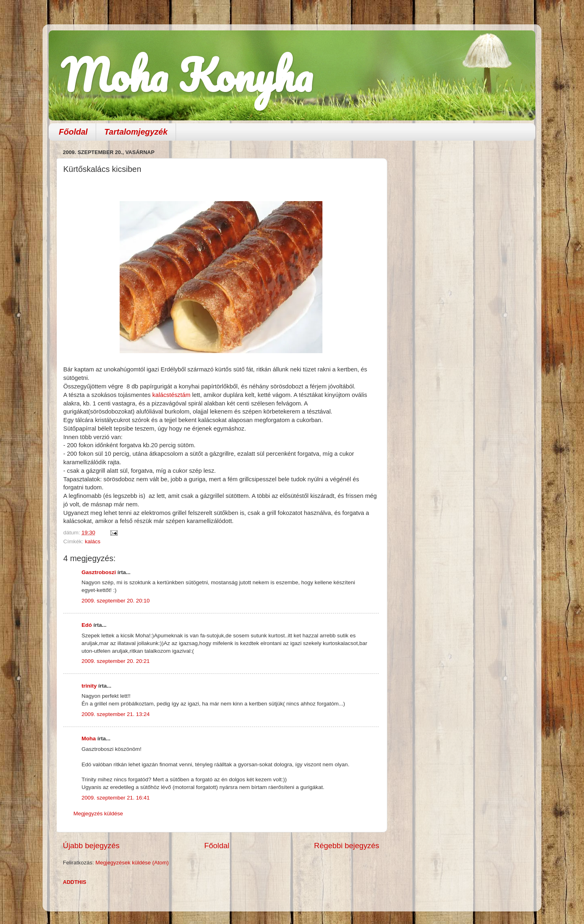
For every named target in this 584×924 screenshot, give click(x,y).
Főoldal (73, 132)
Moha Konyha (187, 75)
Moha (89, 739)
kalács (92, 541)
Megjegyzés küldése (98, 814)
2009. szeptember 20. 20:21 (116, 661)
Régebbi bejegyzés (347, 846)
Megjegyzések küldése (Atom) (132, 863)
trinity (89, 686)
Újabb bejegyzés (91, 846)
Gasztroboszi (99, 572)
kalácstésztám (172, 395)
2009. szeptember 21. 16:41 (116, 798)
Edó (87, 625)
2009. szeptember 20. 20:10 (116, 601)
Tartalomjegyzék (136, 132)
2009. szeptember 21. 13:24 (116, 714)
